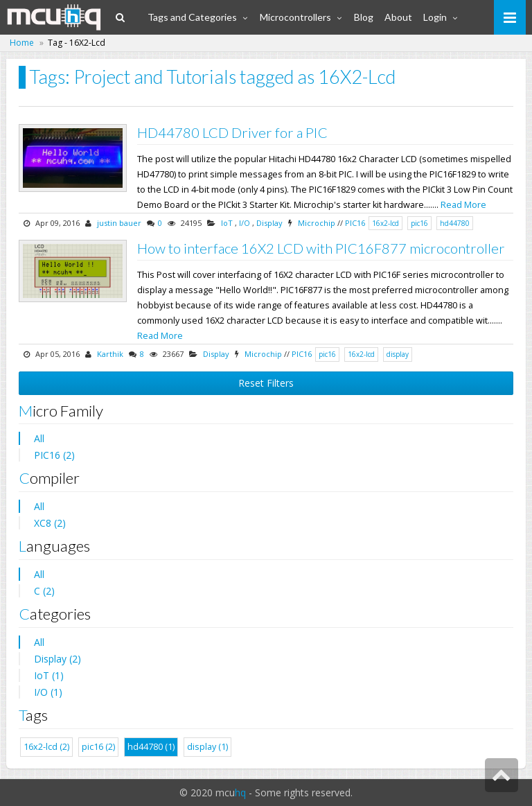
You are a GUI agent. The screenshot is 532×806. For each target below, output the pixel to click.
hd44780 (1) (151, 747)
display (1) (207, 747)
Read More (463, 205)
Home (22, 43)
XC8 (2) (50, 523)
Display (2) (57, 659)
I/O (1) (48, 692)
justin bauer (119, 223)
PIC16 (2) (54, 455)
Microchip (317, 223)
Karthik (110, 354)
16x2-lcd (385, 223)
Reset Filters (266, 383)
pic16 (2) (98, 747)
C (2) (44, 591)
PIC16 (355, 223)
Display (269, 223)
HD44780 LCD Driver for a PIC (232, 132)
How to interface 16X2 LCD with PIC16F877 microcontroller (321, 248)
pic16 (419, 223)
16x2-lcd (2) (46, 747)
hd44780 (455, 223)
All (39, 438)
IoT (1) (49, 675)
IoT (227, 223)
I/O (245, 223)
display (398, 354)
